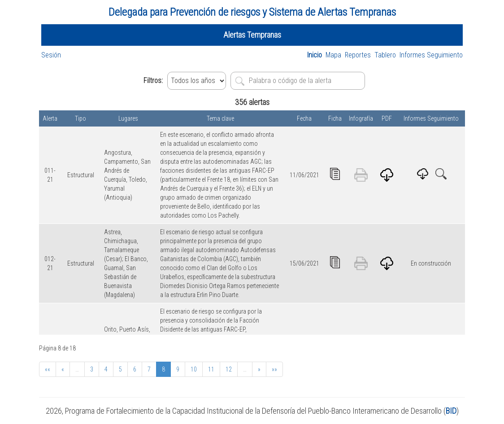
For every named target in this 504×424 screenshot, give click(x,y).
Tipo (80, 118)
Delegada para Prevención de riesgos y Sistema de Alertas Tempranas (252, 12)
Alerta (50, 118)
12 (229, 369)
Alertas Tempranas (252, 35)
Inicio (315, 55)
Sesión (51, 55)
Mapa (333, 55)
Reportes (358, 55)
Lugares (128, 118)
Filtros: (153, 81)
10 (194, 369)
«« (48, 369)
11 (211, 369)
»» (274, 369)
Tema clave (220, 118)
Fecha (304, 118)
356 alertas (252, 102)
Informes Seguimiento (431, 55)
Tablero (385, 55)
